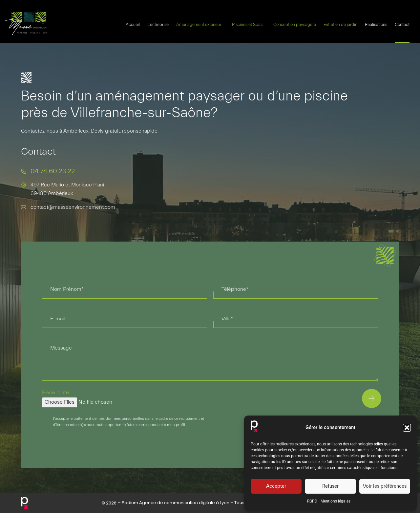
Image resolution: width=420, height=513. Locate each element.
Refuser (330, 486)
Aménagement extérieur (200, 24)
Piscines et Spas (249, 24)
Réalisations (376, 24)
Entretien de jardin (340, 24)
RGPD (312, 501)
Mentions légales (336, 501)
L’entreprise (158, 24)
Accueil (133, 24)
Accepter (276, 486)
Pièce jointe (55, 393)
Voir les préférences (385, 486)
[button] (407, 428)
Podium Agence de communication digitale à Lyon (176, 503)
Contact (402, 24)
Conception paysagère (295, 24)
